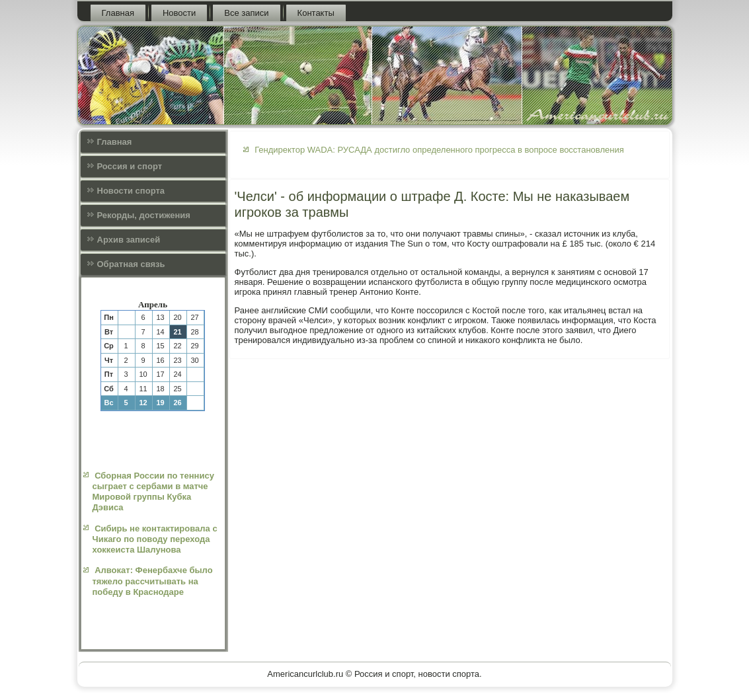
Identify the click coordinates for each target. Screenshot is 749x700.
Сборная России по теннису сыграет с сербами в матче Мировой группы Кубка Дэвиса (153, 492)
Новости (179, 13)
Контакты (316, 13)
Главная (118, 13)
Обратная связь (131, 264)
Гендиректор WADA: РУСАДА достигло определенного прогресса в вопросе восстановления (439, 150)
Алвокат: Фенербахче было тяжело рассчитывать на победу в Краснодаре (153, 581)
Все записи (246, 13)
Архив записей (129, 240)
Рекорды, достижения (144, 215)
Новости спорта (131, 191)
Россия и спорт (130, 166)
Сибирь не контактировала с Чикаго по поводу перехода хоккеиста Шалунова (155, 539)
